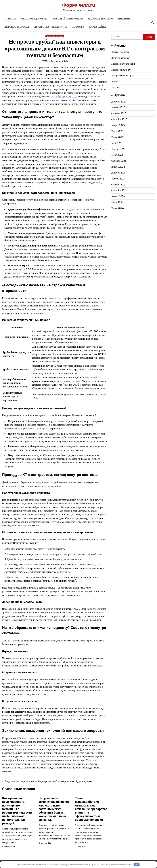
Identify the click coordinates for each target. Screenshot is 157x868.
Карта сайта (98, 27)
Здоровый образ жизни (67, 19)
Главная (10, 19)
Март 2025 (117, 155)
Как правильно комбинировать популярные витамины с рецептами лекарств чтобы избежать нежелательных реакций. (17, 811)
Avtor (45, 61)
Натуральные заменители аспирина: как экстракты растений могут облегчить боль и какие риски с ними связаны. (55, 809)
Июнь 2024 (118, 208)
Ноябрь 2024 (118, 179)
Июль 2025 (117, 131)
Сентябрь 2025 (119, 119)
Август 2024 (118, 196)
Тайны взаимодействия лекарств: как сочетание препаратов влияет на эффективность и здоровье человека (91, 809)
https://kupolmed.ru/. (64, 97)
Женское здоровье (34, 19)
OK (137, 865)
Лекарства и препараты (51, 27)
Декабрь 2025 (119, 102)
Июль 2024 (117, 202)
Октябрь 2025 (119, 113)
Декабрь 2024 (119, 173)
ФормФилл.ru (79, 5)
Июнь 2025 (117, 137)
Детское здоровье (17, 27)
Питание (124, 19)
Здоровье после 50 (101, 19)
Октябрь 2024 (119, 185)
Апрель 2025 (118, 149)
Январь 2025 (118, 167)
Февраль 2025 (119, 161)
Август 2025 (118, 125)
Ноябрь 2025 (118, 107)
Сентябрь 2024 (119, 190)
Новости (78, 27)
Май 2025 (117, 143)
